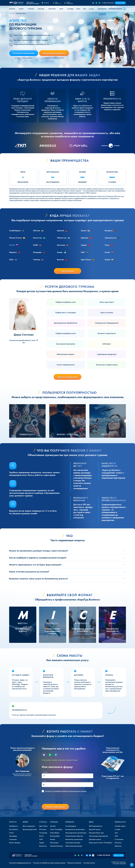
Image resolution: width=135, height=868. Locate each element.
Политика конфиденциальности (20, 863)
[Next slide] (126, 421)
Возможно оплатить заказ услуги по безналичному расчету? (39, 579)
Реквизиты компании (74, 863)
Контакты (102, 9)
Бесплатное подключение (24, 53)
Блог (78, 9)
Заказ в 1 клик (120, 3)
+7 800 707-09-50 (108, 3)
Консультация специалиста (54, 53)
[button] (13, 9)
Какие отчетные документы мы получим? (29, 572)
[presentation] (56, 799)
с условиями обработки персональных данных (66, 791)
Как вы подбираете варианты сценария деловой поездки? (38, 558)
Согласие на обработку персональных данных (49, 863)
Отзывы (70, 9)
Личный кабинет (116, 9)
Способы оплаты (89, 863)
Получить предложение (55, 807)
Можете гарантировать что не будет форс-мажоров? (35, 565)
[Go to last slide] (9, 421)
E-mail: (45, 781)
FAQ (85, 9)
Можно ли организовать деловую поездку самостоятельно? (39, 551)
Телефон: (45, 772)
